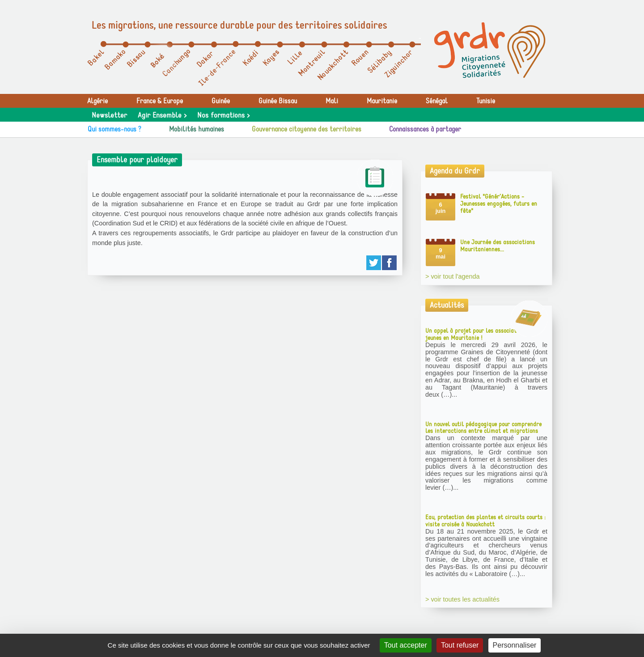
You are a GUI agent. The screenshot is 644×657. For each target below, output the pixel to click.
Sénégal (437, 101)
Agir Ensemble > (162, 115)
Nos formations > (223, 115)
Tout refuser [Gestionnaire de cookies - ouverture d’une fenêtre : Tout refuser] (460, 645)
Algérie (97, 101)
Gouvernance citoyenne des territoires (307, 129)
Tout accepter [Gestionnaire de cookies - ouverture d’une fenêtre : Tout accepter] (406, 645)
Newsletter (109, 115)
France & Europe (160, 101)
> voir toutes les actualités (462, 599)
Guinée (221, 101)
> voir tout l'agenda (453, 276)
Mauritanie (382, 101)
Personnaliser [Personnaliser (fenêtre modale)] (515, 645)
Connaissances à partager (425, 129)
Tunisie (486, 101)
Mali (332, 101)
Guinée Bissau (278, 101)
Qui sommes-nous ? (114, 129)
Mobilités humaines (197, 129)
